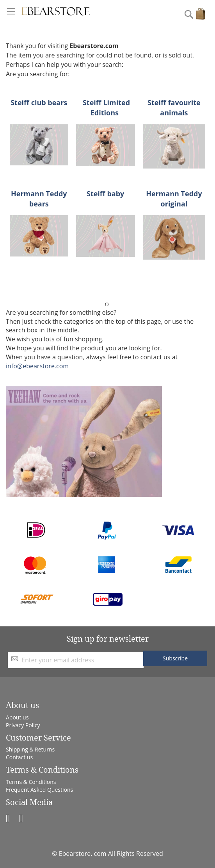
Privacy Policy (23, 725)
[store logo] (56, 10)
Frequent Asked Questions (39, 790)
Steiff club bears (39, 102)
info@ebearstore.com (37, 366)
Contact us (19, 757)
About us (17, 717)
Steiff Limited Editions (106, 108)
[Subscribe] (175, 658)
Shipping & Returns (30, 749)
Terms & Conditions (31, 782)
